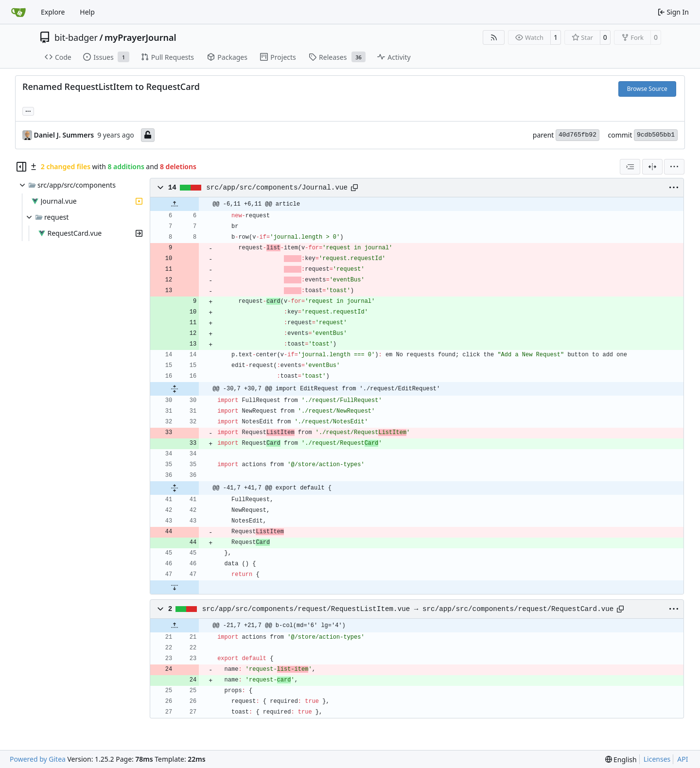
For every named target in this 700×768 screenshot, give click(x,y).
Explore (53, 12)
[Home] (18, 12)
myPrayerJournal (140, 37)
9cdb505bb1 (656, 135)
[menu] (674, 167)
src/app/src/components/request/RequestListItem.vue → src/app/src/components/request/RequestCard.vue (408, 609)
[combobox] (630, 167)
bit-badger (76, 37)
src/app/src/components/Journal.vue (277, 188)
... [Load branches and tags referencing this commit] (28, 110)
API (682, 759)
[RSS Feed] (494, 37)
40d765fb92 (577, 135)
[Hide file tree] (21, 167)
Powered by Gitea (38, 759)
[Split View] (652, 167)
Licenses (657, 759)
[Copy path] (354, 188)
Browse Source (647, 89)
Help (87, 12)
